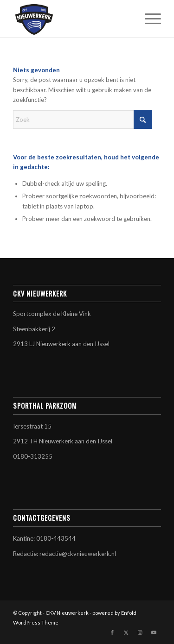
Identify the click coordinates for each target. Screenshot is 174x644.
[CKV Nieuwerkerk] (72, 19)
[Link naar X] (126, 632)
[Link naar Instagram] (140, 632)
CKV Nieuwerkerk (67, 613)
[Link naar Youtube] (154, 632)
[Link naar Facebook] (112, 632)
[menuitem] (148, 19)
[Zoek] (83, 120)
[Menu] (148, 19)
